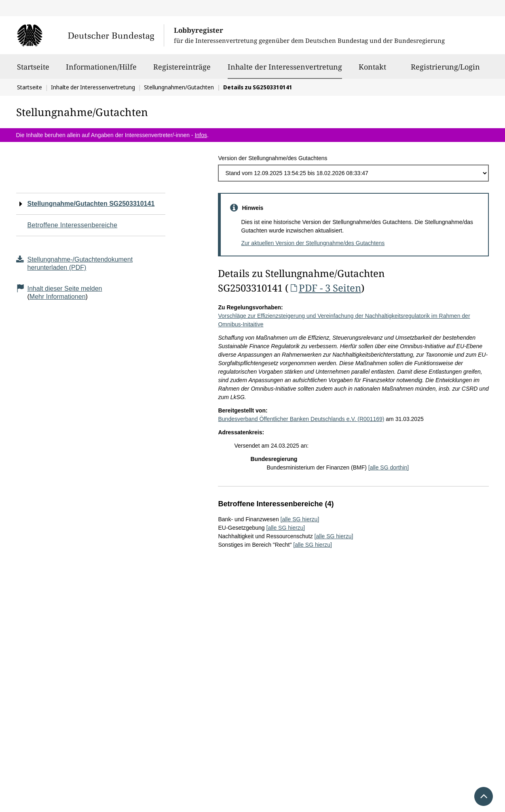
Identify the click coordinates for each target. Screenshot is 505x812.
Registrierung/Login (445, 70)
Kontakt (372, 70)
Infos (201, 135)
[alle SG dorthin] (389, 467)
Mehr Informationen (58, 297)
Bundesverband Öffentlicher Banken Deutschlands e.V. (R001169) (301, 419)
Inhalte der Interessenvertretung (285, 67)
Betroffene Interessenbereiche (73, 225)
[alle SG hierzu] (300, 519)
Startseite (33, 70)
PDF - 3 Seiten (324, 288)
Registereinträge (182, 70)
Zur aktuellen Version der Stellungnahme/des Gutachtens (313, 243)
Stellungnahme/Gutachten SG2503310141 (91, 204)
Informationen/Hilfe (101, 70)
